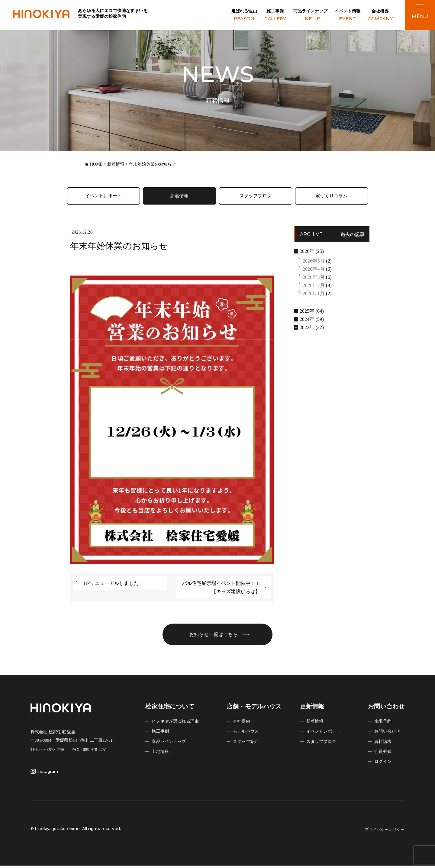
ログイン (384, 764)
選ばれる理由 (244, 16)
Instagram (44, 774)
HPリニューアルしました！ (114, 584)
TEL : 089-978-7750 (48, 752)
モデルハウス (248, 734)
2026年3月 (314, 278)
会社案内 (243, 724)
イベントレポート (103, 197)
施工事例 (275, 16)
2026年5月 (314, 262)
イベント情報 (348, 16)
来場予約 (384, 724)
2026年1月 (314, 295)
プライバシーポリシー (382, 832)
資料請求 (384, 744)
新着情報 (180, 197)
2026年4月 (314, 270)
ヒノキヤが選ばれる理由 (179, 724)
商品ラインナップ (310, 16)
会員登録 (384, 754)
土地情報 (161, 754)
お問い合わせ (389, 734)
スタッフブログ (255, 197)
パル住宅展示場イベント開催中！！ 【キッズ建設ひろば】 (224, 589)
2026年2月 (314, 287)
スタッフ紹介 (248, 744)
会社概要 (380, 16)
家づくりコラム (332, 197)
